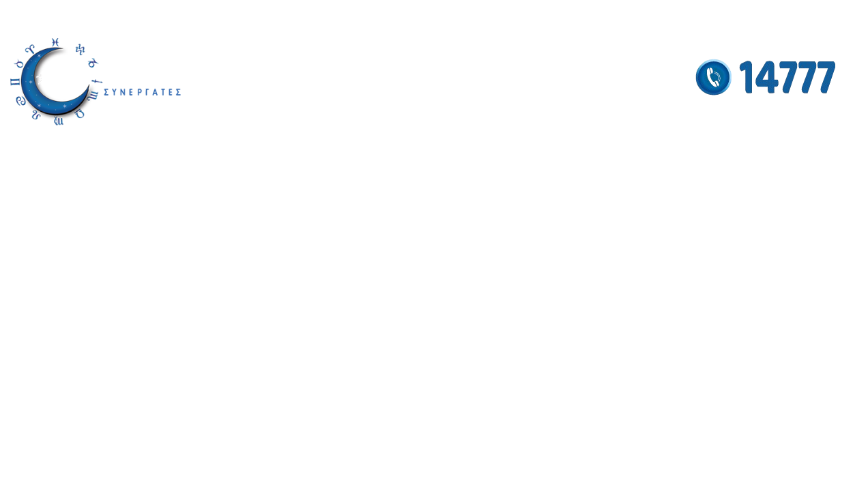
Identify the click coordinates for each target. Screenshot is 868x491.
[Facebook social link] (790, 15)
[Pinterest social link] (848, 15)
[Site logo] (96, 81)
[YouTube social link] (827, 15)
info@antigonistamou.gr (54, 15)
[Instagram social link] (807, 15)
